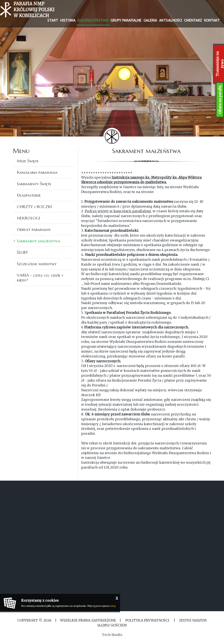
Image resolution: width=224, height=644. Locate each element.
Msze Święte (28, 161)
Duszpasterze (29, 195)
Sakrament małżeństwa (39, 241)
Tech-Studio (112, 635)
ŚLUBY (23, 252)
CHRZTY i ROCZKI (34, 207)
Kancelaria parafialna (37, 172)
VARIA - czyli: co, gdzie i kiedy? (40, 278)
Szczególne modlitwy (37, 264)
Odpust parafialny (34, 229)
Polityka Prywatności (147, 620)
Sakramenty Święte (34, 184)
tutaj (113, 606)
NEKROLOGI (29, 218)
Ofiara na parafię (220, 100)
